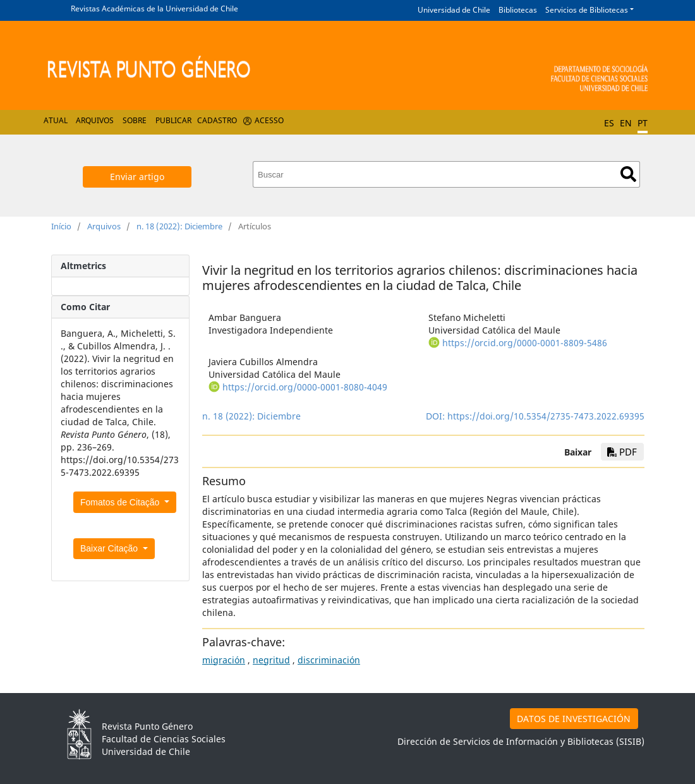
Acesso (269, 120)
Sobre (135, 120)
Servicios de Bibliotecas (587, 10)
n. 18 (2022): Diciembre (179, 226)
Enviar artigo (137, 177)
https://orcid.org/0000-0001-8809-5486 (525, 343)
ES (609, 123)
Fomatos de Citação (121, 502)
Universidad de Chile (454, 10)
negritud (271, 660)
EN (626, 123)
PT (643, 123)
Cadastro (217, 120)
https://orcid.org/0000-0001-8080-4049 (305, 387)
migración (224, 660)
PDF (622, 452)
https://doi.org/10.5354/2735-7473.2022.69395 (546, 416)
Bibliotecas (518, 10)
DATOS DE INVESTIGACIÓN (574, 719)
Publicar (173, 120)
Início (61, 226)
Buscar (628, 174)
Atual (56, 120)
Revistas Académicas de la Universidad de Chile (154, 9)
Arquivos (95, 120)
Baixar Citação (110, 548)
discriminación (329, 660)
